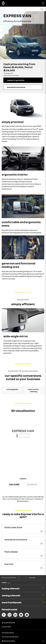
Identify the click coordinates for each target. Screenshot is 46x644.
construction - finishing (34, 390)
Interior (32, 484)
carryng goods (12, 389)
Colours (14, 484)
